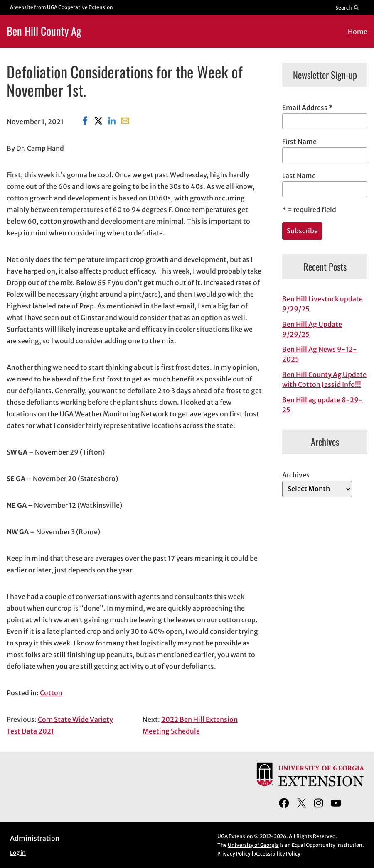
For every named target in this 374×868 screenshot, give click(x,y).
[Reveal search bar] (348, 7)
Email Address (308, 108)
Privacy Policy (234, 854)
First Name (299, 142)
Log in (18, 853)
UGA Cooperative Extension (80, 7)
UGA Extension (235, 836)
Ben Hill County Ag (44, 31)
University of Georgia (253, 845)
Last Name (299, 176)
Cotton (51, 693)
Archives (296, 475)
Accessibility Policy (277, 854)
